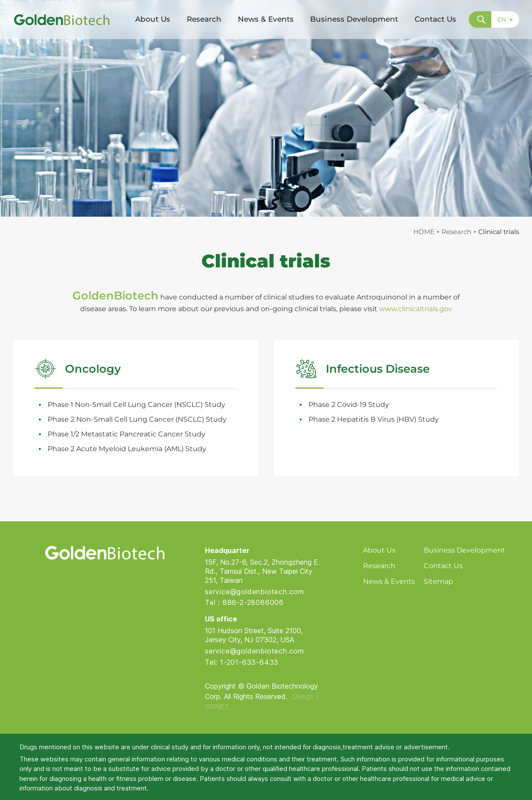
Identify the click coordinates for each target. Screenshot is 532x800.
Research (456, 232)
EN (505, 20)
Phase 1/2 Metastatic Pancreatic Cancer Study (127, 434)
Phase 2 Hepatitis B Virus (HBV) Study (374, 419)
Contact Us (443, 566)
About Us (379, 550)
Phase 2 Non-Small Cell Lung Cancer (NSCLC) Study (137, 419)
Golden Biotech (105, 553)
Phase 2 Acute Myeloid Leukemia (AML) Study (127, 449)
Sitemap (438, 581)
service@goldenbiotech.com (255, 592)
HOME (424, 232)
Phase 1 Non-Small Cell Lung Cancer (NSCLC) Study (136, 405)
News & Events (389, 581)
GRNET (217, 707)
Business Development (464, 550)
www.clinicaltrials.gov (416, 309)
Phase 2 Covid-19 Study (349, 405)
